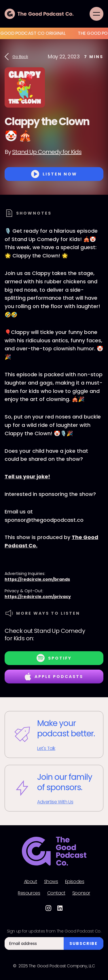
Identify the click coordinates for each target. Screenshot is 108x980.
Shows (51, 882)
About (31, 882)
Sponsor (81, 893)
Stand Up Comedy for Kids (47, 152)
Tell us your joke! (27, 476)
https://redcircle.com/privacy (38, 597)
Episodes (75, 882)
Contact (56, 893)
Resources (29, 893)
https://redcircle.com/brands (37, 579)
